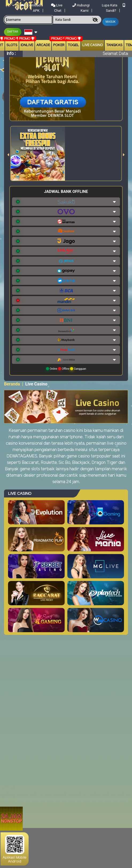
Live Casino (93, 45)
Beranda (12, 384)
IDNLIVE (27, 45)
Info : (11, 54)
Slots (12, 45)
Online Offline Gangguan (66, 369)
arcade (43, 45)
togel (73, 45)
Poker (59, 45)
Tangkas (114, 45)
